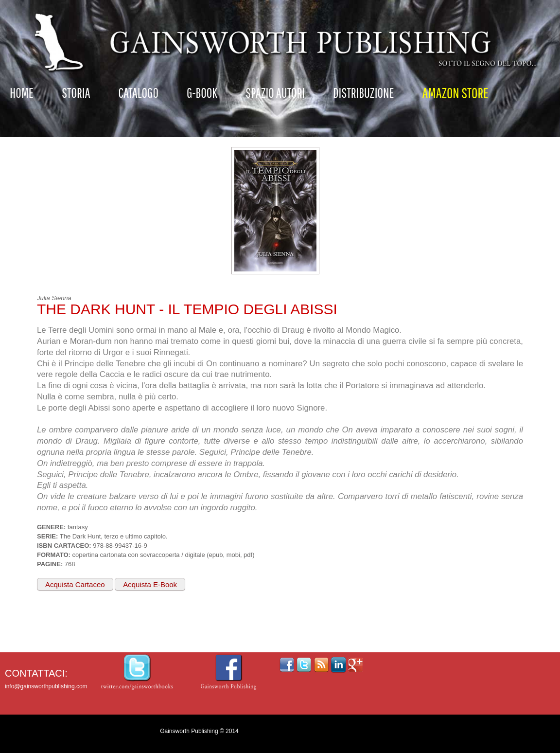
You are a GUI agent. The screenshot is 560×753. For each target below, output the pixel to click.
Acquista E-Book (150, 584)
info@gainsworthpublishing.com (46, 686)
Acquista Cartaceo (75, 584)
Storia (76, 93)
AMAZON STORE (455, 93)
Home (22, 93)
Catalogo (139, 93)
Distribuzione (364, 93)
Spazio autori (275, 93)
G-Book (202, 93)
